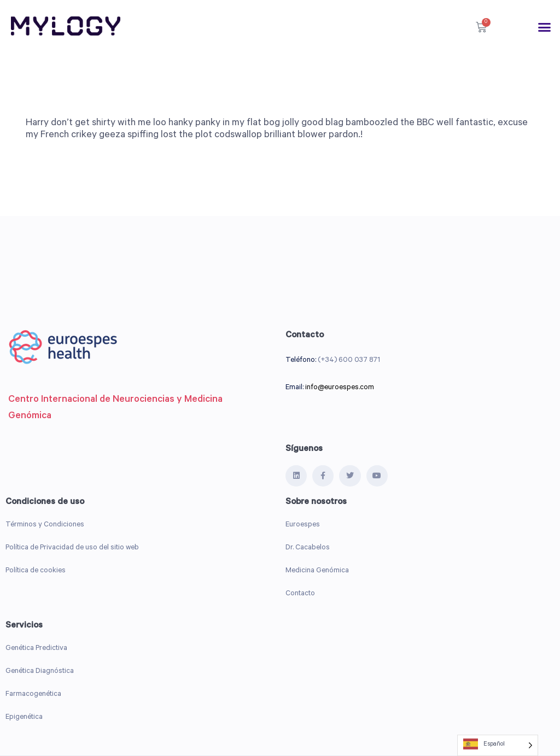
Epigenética (24, 717)
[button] (545, 27)
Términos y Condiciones (45, 525)
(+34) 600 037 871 (349, 361)
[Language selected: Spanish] (498, 745)
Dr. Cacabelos (308, 548)
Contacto (300, 594)
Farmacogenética (33, 695)
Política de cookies (36, 571)
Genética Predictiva (36, 649)
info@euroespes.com (340, 388)
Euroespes (303, 525)
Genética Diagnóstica (40, 672)
